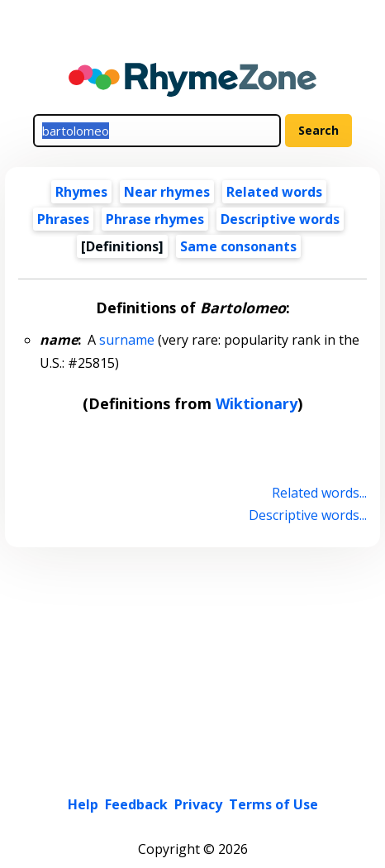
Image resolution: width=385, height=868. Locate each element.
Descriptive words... (308, 515)
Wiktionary (257, 403)
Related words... (319, 493)
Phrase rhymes (155, 219)
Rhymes (81, 192)
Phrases (63, 219)
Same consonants (238, 246)
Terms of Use (273, 804)
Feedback (136, 804)
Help (83, 804)
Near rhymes (167, 192)
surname (127, 340)
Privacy (198, 804)
